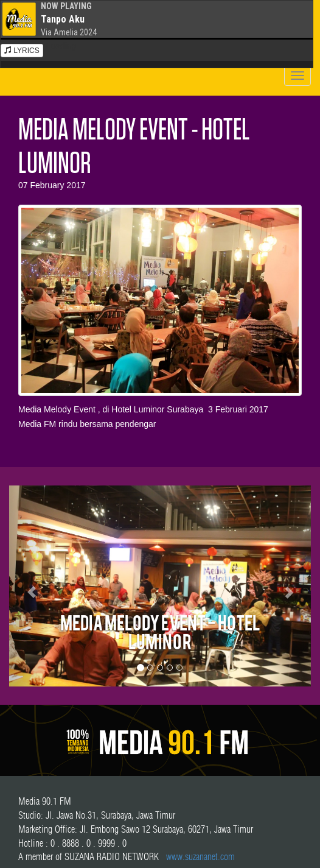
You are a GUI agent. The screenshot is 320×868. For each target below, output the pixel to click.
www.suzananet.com (200, 856)
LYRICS (22, 51)
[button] (32, 586)
